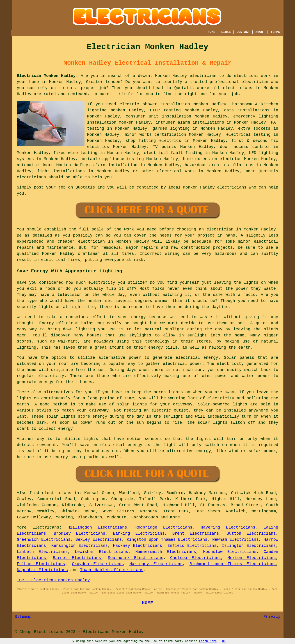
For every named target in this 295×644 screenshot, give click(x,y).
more (175, 517)
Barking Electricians (139, 534)
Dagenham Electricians (42, 570)
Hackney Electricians (137, 546)
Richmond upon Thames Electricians (233, 564)
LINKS (226, 32)
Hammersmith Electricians (166, 552)
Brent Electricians (196, 534)
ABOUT (260, 32)
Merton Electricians (252, 558)
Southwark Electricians (135, 558)
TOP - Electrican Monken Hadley (53, 580)
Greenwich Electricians (44, 540)
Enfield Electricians (192, 546)
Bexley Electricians (99, 540)
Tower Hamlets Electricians (112, 570)
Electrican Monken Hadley (46, 76)
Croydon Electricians (97, 564)
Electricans (46, 527)
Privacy (272, 617)
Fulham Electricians (41, 564)
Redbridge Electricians (164, 527)
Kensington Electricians (80, 546)
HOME (212, 32)
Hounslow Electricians (230, 552)
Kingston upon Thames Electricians (167, 540)
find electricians (50, 493)
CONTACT (243, 32)
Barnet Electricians (77, 558)
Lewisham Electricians (102, 552)
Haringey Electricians (156, 564)
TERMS (275, 32)
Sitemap (23, 617)
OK (224, 641)
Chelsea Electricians (196, 558)
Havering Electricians (228, 527)
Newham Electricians (236, 540)
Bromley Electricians (79, 534)
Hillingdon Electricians (97, 527)
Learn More (208, 641)
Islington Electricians (249, 546)
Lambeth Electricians (42, 552)
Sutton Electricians (251, 534)
